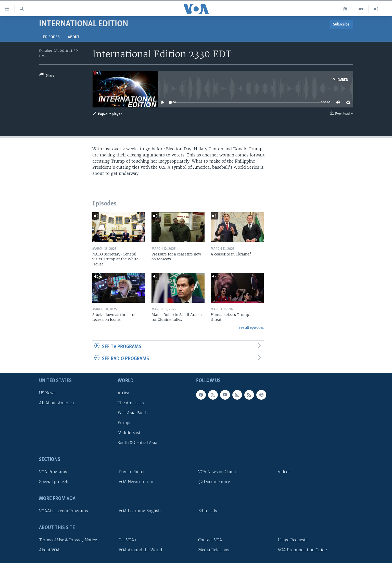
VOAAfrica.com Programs (64, 511)
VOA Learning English (140, 511)
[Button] (47, 76)
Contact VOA (210, 540)
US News (47, 393)
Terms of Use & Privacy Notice (68, 540)
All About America (56, 403)
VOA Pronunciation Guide (302, 550)
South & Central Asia (137, 443)
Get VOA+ (128, 540)
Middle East (129, 433)
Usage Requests (293, 540)
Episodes (51, 37)
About (74, 37)
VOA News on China (217, 472)
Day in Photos (132, 472)
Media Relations (214, 550)
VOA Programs (53, 472)
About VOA (49, 550)
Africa (123, 393)
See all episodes (251, 328)
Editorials (208, 511)
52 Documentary (214, 482)
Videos (284, 472)
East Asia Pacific (134, 413)
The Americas (131, 403)
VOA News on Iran (136, 482)
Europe (124, 423)
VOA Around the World (140, 550)
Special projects (54, 482)
